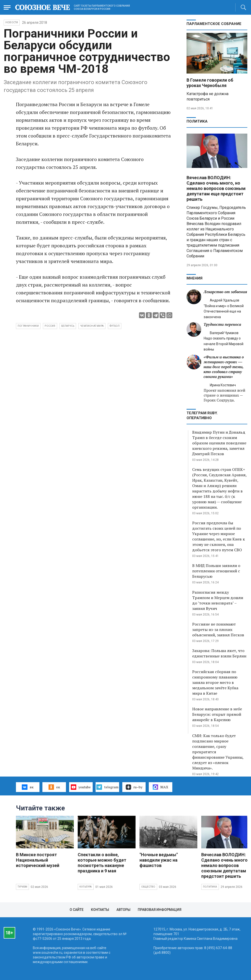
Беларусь (68, 326)
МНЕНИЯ (195, 278)
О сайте (77, 910)
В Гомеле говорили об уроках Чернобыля (210, 83)
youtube (81, 787)
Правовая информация (160, 910)
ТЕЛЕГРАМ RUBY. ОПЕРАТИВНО (202, 415)
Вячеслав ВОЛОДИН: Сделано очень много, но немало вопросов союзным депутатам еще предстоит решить (216, 188)
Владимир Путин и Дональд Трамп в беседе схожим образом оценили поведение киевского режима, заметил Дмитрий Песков (219, 443)
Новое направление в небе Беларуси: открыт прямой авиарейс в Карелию (217, 714)
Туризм (22, 887)
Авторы (123, 910)
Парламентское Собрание (214, 24)
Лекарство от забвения (225, 292)
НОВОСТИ (12, 22)
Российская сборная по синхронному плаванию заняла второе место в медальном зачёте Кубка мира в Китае (215, 682)
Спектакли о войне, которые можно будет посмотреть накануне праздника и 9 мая (102, 863)
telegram (107, 787)
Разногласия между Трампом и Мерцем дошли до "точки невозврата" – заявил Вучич (218, 600)
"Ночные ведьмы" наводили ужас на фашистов (159, 860)
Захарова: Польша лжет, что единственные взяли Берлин (219, 653)
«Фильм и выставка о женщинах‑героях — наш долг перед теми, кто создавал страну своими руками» (224, 367)
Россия (50, 326)
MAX (160, 787)
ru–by (134, 787)
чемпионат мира (92, 326)
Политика (197, 121)
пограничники (28, 326)
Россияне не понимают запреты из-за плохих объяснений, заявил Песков (218, 629)
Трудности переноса (222, 324)
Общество (148, 887)
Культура (86, 887)
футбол (115, 326)
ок (54, 787)
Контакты (100, 910)
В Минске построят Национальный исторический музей (38, 860)
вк (28, 787)
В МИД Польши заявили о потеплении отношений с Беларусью (216, 571)
